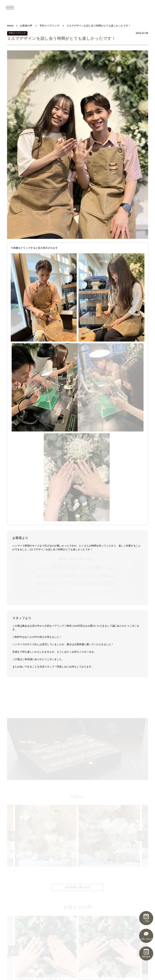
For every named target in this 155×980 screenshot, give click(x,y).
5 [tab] (75, 673)
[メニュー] (10, 7)
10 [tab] (95, 673)
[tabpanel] (109, 632)
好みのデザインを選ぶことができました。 (109, 744)
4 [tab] (71, 673)
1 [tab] (60, 673)
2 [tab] (64, 673)
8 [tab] (87, 673)
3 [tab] (68, 673)
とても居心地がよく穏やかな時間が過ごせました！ (46, 744)
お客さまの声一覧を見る (78, 802)
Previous (13, 632)
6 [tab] (79, 673)
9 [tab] (91, 673)
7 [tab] (83, 673)
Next (142, 632)
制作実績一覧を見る (78, 683)
